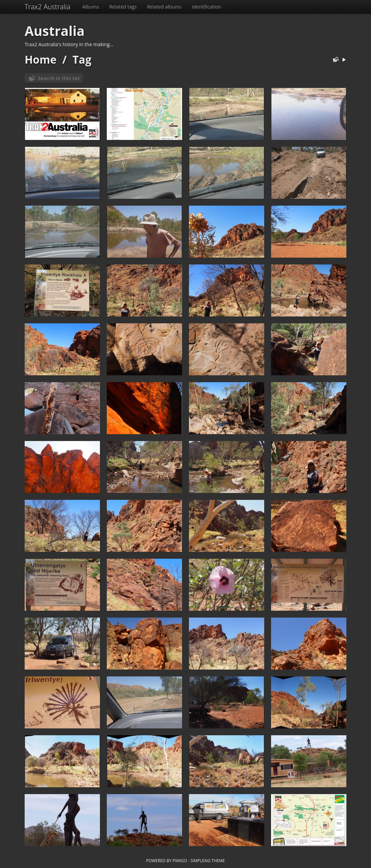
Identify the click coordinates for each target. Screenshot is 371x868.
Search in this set (59, 78)
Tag (82, 59)
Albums (91, 7)
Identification (206, 7)
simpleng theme (208, 860)
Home (41, 59)
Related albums (164, 7)
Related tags (123, 7)
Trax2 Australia (47, 7)
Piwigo (180, 860)
